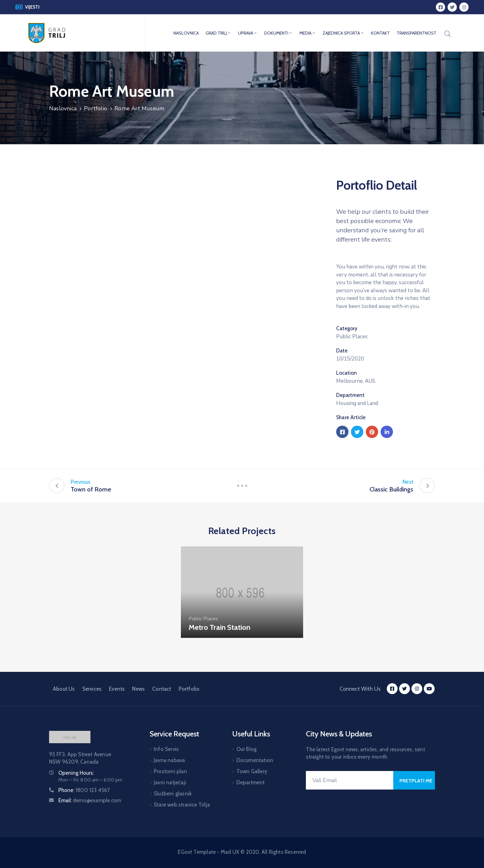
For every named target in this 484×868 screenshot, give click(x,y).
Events (117, 689)
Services (92, 689)
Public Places (352, 337)
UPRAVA (248, 33)
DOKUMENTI (278, 33)
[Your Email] (350, 780)
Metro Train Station (219, 627)
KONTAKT (380, 33)
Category (347, 328)
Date (342, 351)
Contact (162, 689)
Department (350, 395)
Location (346, 373)
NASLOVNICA (186, 33)
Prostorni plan (170, 771)
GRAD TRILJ (218, 33)
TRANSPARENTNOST (417, 33)
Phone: (84, 790)
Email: (90, 800)
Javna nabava (169, 760)
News (138, 689)
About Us (64, 689)
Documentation (255, 760)
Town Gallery (252, 771)
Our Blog (247, 749)
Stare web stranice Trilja (182, 805)
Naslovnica (63, 108)
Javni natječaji (170, 782)
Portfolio (96, 108)
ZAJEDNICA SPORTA (343, 33)
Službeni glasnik (173, 794)
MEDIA (308, 33)
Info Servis (166, 749)
